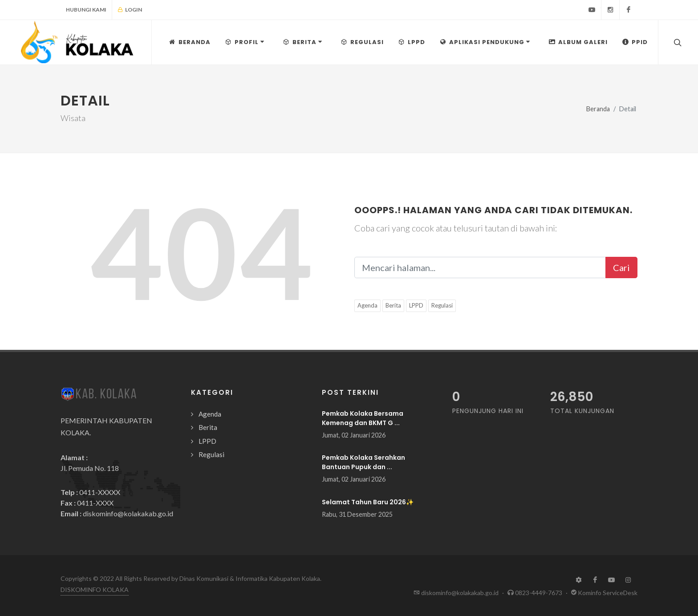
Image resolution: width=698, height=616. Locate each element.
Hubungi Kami (86, 10)
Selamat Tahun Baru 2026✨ (368, 502)
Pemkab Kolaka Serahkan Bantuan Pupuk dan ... (363, 462)
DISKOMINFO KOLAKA (95, 590)
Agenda (367, 305)
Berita (393, 305)
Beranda (598, 109)
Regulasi (442, 305)
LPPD (416, 305)
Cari (621, 267)
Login (130, 10)
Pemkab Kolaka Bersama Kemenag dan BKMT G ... (363, 418)
